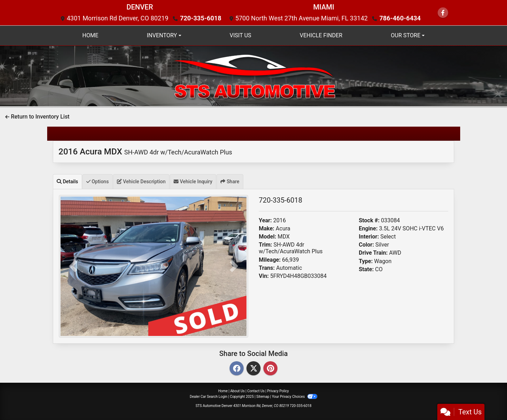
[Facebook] (237, 369)
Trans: (267, 268)
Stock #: (369, 220)
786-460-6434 (400, 18)
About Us (237, 391)
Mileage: (270, 260)
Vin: (264, 276)
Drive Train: (373, 253)
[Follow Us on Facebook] (443, 13)
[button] (73, 266)
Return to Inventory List (37, 117)
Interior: (369, 237)
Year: (265, 220)
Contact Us (256, 391)
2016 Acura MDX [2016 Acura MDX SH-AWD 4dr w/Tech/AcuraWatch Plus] (145, 152)
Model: (267, 237)
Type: (366, 261)
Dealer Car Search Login (209, 397)
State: (366, 269)
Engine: (368, 228)
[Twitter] (254, 369)
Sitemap (263, 397)
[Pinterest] (270, 369)
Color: (366, 245)
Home (223, 391)
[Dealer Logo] (254, 75)
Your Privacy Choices (295, 397)
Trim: (265, 245)
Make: (267, 228)
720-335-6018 (201, 18)
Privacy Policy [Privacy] (278, 391)
